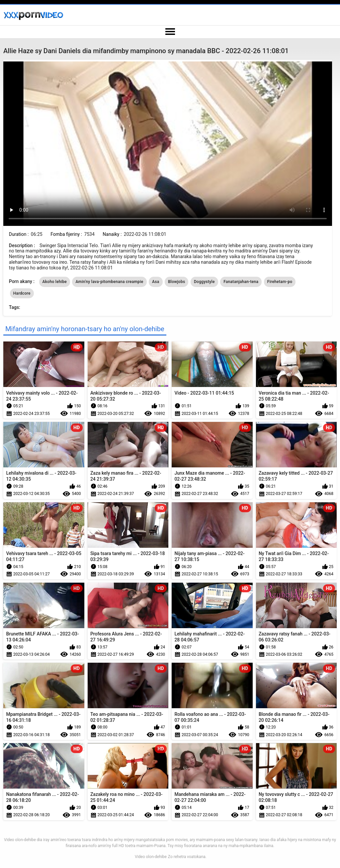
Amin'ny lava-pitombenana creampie (109, 282)
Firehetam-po (280, 282)
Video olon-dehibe (151, 857)
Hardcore (22, 293)
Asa (156, 282)
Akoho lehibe (55, 282)
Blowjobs (177, 282)
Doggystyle (204, 282)
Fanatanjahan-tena (241, 282)
